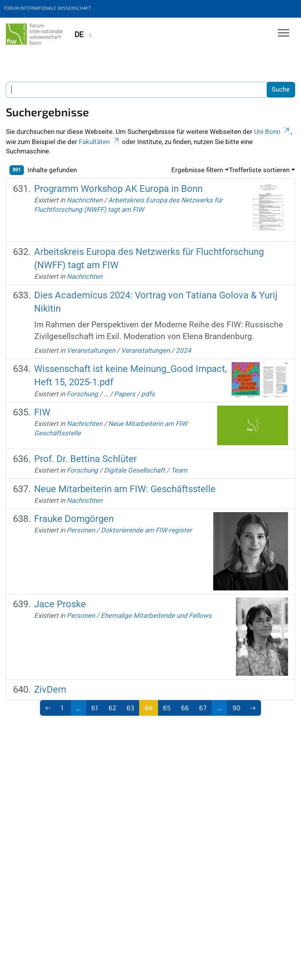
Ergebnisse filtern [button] (197, 170)
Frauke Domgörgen (74, 519)
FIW (42, 412)
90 (236, 707)
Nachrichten (84, 200)
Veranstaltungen (91, 350)
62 (112, 707)
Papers (125, 394)
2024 (183, 350)
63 (130, 707)
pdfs (148, 394)
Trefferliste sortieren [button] (259, 170)
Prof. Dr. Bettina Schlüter (85, 459)
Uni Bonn (272, 132)
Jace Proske (60, 604)
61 (95, 707)
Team (179, 470)
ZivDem (50, 689)
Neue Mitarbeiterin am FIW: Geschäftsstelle (125, 489)
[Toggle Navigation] (284, 33)
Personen (81, 530)
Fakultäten (100, 142)
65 (167, 707)
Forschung (82, 394)
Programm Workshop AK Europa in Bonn (118, 189)
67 (203, 707)
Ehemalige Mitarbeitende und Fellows (156, 615)
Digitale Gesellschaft (134, 470)
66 (185, 707)
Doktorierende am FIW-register (146, 530)
